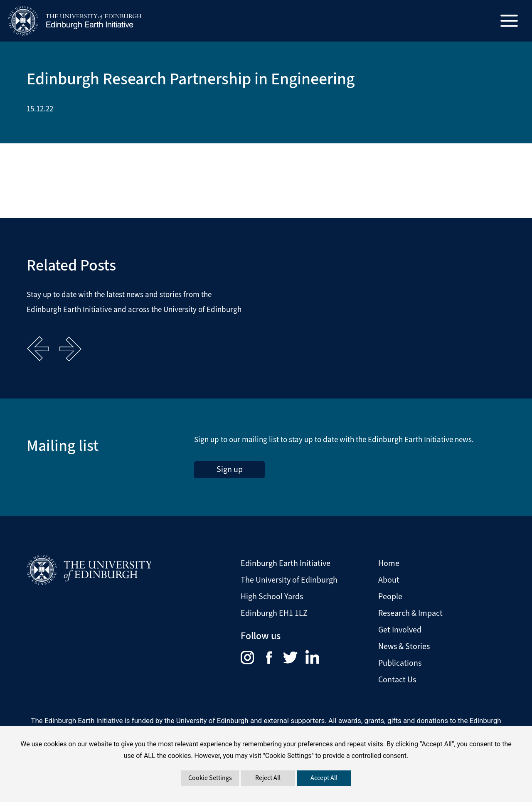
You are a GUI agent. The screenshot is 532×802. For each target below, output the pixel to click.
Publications (400, 663)
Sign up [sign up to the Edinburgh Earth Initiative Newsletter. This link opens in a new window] (230, 469)
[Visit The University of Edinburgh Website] (89, 569)
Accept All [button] (324, 778)
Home (389, 563)
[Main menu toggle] (509, 21)
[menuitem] (253, 657)
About (389, 579)
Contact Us (397, 679)
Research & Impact (410, 613)
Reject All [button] (268, 778)
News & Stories (404, 646)
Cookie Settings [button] (210, 778)
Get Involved (400, 629)
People (390, 596)
